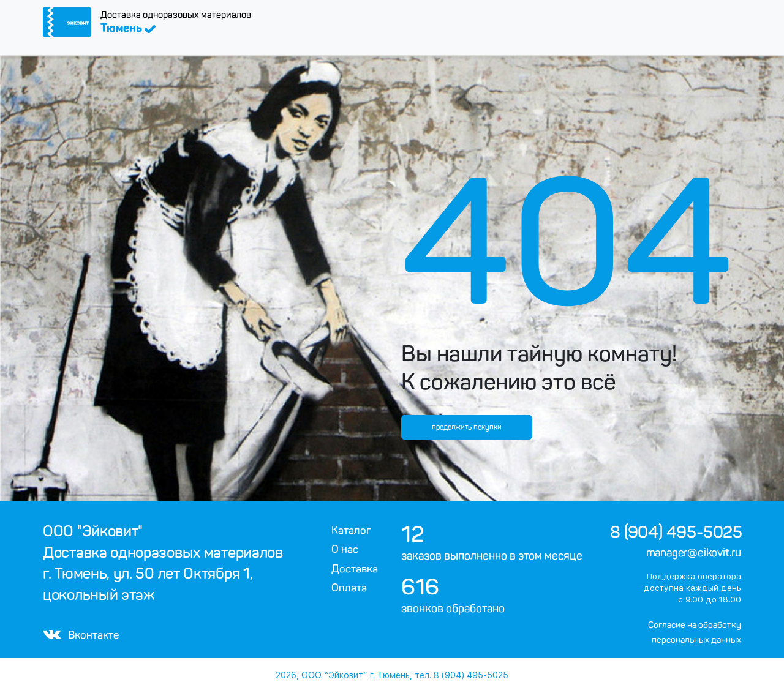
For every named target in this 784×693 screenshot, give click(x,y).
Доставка (355, 569)
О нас (345, 549)
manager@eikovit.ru (694, 553)
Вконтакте (81, 635)
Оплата (349, 588)
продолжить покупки (467, 427)
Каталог (351, 530)
